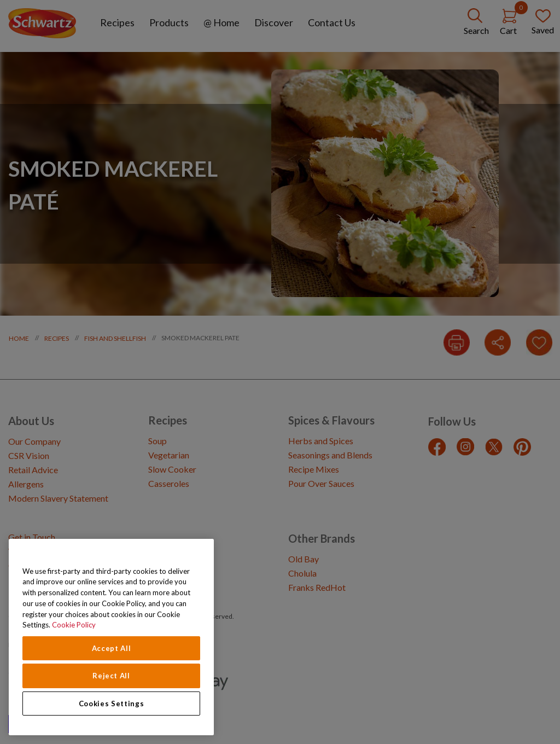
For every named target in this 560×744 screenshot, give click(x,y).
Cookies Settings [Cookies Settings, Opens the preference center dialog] (112, 704)
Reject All (111, 676)
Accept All (112, 648)
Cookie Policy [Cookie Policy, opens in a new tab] (74, 625)
